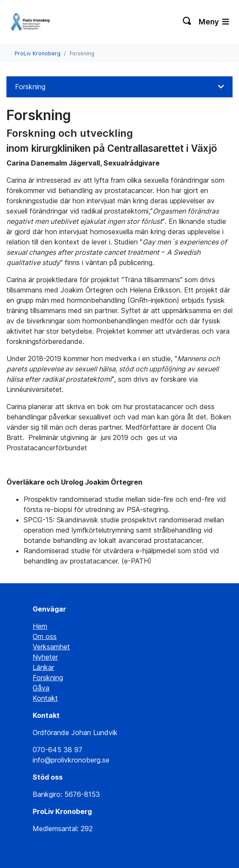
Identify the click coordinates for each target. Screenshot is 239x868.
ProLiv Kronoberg (38, 53)
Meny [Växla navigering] (214, 22)
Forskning (30, 87)
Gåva (41, 688)
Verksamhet (51, 647)
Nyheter (45, 657)
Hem (40, 626)
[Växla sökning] (187, 22)
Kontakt (45, 698)
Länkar (43, 667)
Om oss (45, 636)
